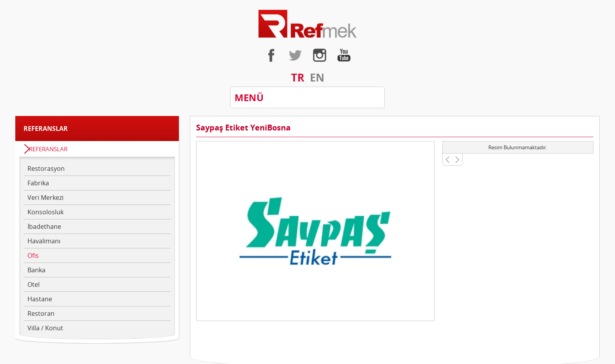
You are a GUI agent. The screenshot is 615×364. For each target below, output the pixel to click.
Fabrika (38, 183)
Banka (36, 270)
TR (298, 77)
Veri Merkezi (45, 197)
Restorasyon (46, 168)
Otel (34, 284)
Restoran (41, 313)
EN (317, 77)
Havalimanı (44, 241)
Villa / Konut (45, 328)
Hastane (40, 299)
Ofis (33, 255)
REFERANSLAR (48, 149)
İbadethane (44, 226)
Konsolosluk (45, 212)
